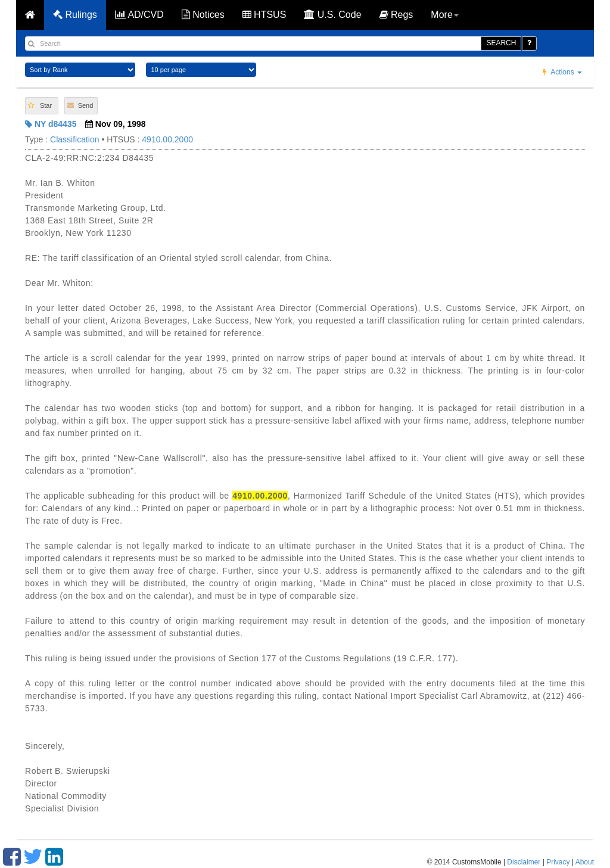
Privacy (558, 862)
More (444, 15)
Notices (203, 15)
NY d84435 (51, 124)
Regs (396, 15)
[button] (42, 106)
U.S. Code (332, 15)
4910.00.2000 (167, 139)
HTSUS (264, 15)
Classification (74, 139)
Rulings (75, 15)
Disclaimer (524, 862)
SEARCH (501, 43)
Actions (562, 72)
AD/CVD (139, 15)
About (585, 862)
